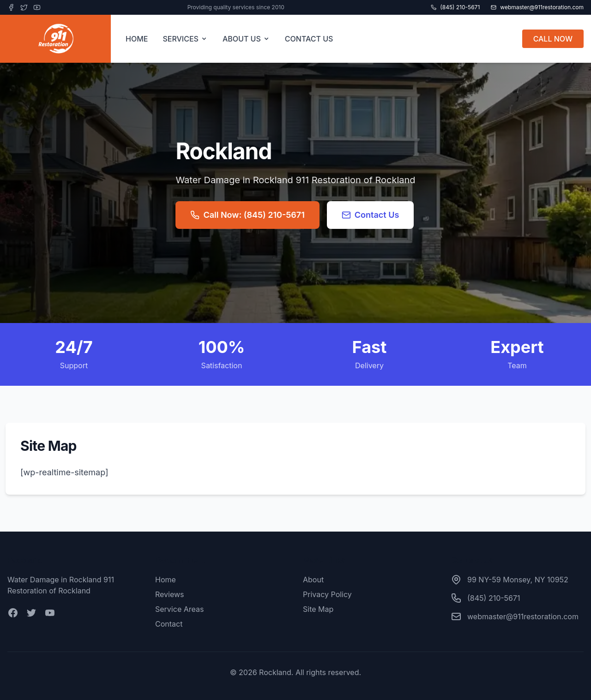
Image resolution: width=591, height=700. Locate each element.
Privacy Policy (327, 594)
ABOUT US (246, 39)
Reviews (170, 594)
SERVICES (185, 39)
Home (166, 580)
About (313, 580)
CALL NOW (553, 39)
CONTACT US (309, 39)
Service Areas (179, 609)
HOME (137, 39)
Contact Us (371, 215)
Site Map (318, 609)
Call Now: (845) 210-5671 (247, 215)
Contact (169, 624)
